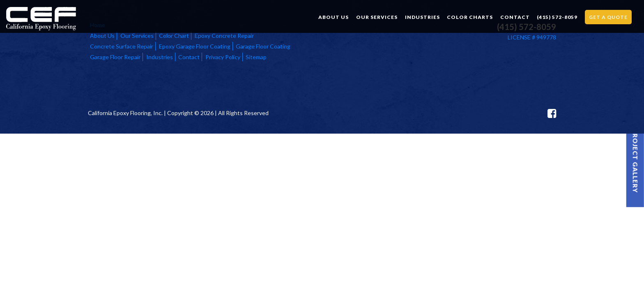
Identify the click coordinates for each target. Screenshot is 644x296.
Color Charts (470, 17)
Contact (515, 17)
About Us (333, 17)
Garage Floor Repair (115, 57)
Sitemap (256, 57)
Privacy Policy (223, 57)
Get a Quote (608, 17)
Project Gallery (635, 161)
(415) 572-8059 (557, 17)
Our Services (377, 17)
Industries (422, 17)
